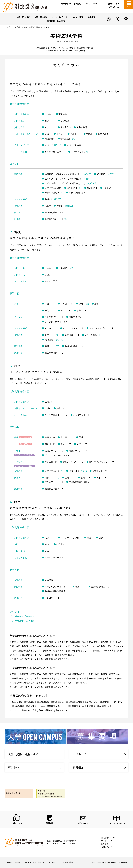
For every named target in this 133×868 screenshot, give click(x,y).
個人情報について (108, 838)
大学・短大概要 (23, 17)
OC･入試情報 (78, 17)
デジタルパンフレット (95, 4)
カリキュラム (81, 754)
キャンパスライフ (60, 17)
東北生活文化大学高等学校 (34, 862)
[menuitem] (66, 4)
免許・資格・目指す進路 (23, 754)
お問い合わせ (114, 7)
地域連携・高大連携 (56, 21)
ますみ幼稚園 (54, 862)
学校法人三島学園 (13, 862)
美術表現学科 (35, 27)
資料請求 (78, 4)
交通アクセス (114, 4)
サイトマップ (107, 841)
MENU (129, 6)
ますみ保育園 (68, 862)
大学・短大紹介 (41, 17)
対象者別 (65, 4)
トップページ (10, 27)
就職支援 (92, 17)
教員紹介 (78, 767)
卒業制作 (14, 767)
